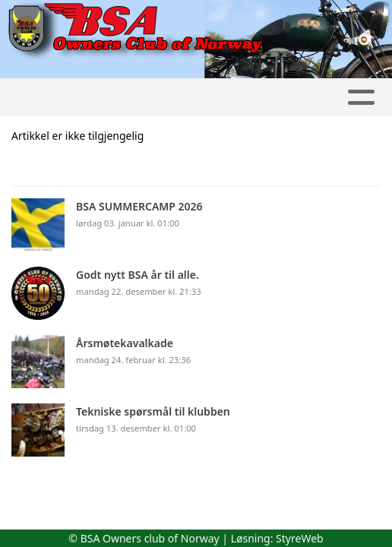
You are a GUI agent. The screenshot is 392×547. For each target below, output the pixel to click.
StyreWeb (300, 538)
